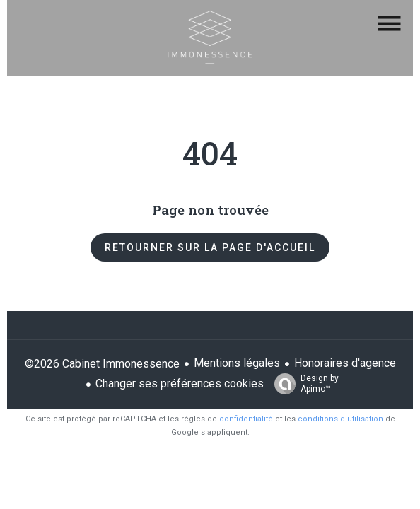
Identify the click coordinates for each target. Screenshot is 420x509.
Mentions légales (237, 363)
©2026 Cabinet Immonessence (102, 364)
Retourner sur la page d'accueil (210, 247)
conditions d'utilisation (340, 419)
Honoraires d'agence (345, 363)
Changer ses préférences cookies (180, 384)
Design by (303, 384)
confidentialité (246, 419)
